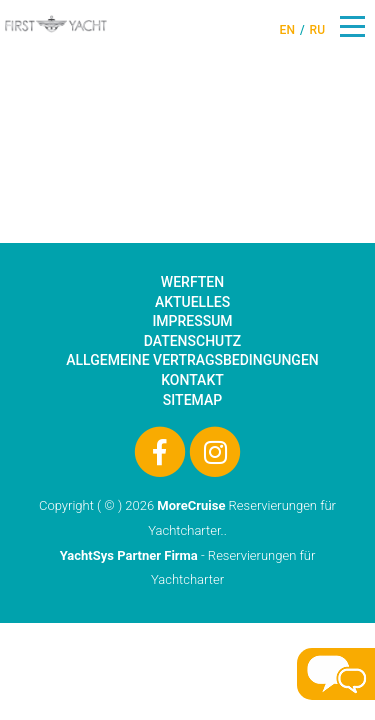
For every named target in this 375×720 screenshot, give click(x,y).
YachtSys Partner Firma (129, 555)
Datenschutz (192, 341)
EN (287, 30)
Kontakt (192, 380)
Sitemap (192, 400)
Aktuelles (192, 302)
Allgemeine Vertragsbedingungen (192, 360)
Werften (192, 282)
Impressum (192, 321)
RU (317, 30)
